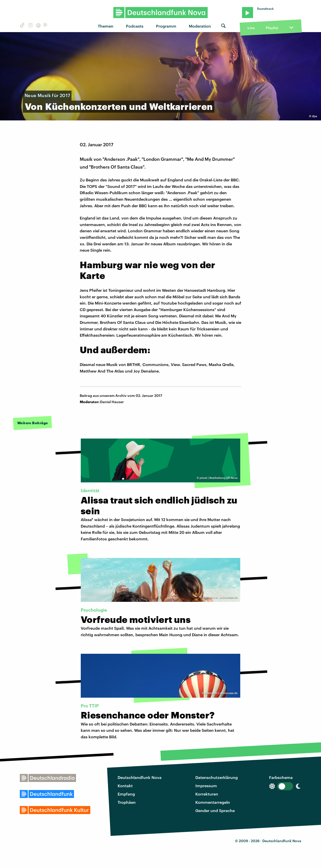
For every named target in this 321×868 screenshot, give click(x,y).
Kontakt (125, 786)
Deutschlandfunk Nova (140, 777)
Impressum (206, 786)
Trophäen (127, 802)
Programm (166, 26)
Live (251, 28)
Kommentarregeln (213, 802)
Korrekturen (207, 794)
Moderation (200, 26)
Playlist (272, 28)
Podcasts (135, 26)
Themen (106, 26)
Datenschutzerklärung (217, 777)
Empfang (126, 794)
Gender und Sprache (215, 810)
